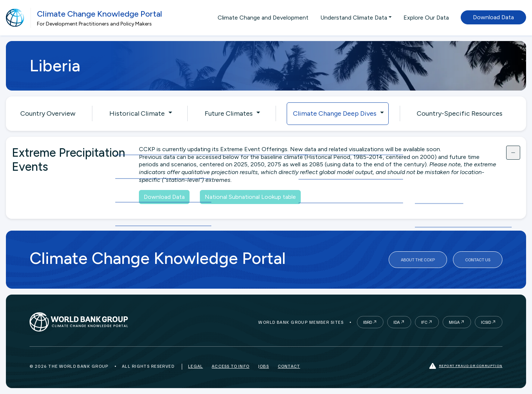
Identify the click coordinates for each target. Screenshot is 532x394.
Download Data (493, 17)
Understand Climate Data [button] (354, 18)
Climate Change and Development (263, 18)
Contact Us (478, 260)
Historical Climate (137, 113)
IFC (424, 322)
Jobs (264, 366)
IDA (397, 322)
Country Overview (48, 113)
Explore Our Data (426, 18)
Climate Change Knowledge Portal (100, 14)
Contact (289, 366)
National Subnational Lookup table (250, 197)
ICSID (486, 322)
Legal (195, 366)
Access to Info (231, 366)
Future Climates (229, 113)
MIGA (454, 322)
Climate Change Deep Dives (335, 113)
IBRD (368, 322)
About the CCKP (418, 260)
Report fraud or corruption (466, 366)
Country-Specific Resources (460, 113)
